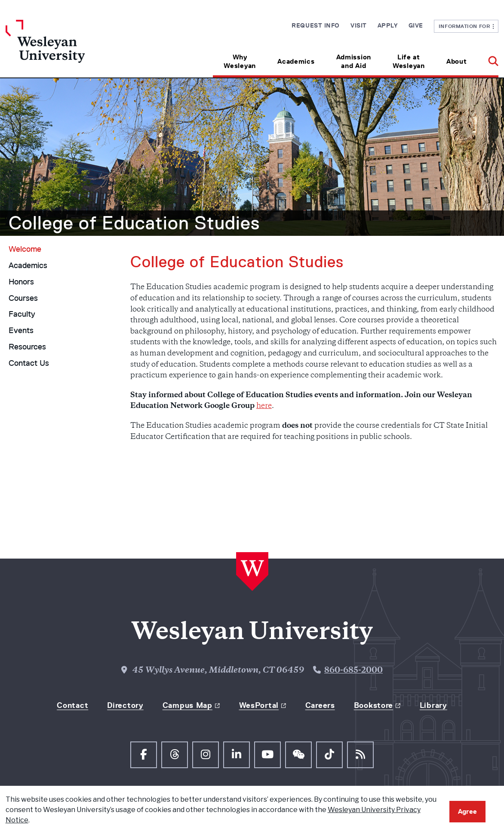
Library (433, 705)
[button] (488, 58)
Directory (125, 705)
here (264, 406)
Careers (320, 705)
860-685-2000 (353, 671)
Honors (21, 282)
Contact (72, 705)
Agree (467, 811)
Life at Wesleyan (409, 61)
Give (416, 25)
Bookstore (373, 705)
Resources (27, 347)
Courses (23, 298)
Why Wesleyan (240, 61)
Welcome (25, 249)
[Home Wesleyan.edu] (67, 49)
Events (21, 331)
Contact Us (29, 363)
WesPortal (259, 705)
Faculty (22, 314)
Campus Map (187, 705)
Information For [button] (466, 26)
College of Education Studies (134, 223)
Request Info (316, 25)
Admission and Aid (354, 61)
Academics (296, 61)
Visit (359, 25)
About (457, 61)
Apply (388, 25)
